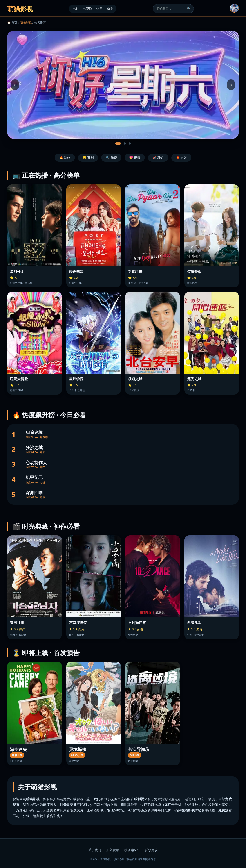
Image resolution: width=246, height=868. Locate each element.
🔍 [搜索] (189, 9)
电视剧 (87, 9)
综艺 (99, 9)
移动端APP (132, 850)
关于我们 (95, 850)
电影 (76, 9)
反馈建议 (151, 850)
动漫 (110, 9)
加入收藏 (113, 850)
